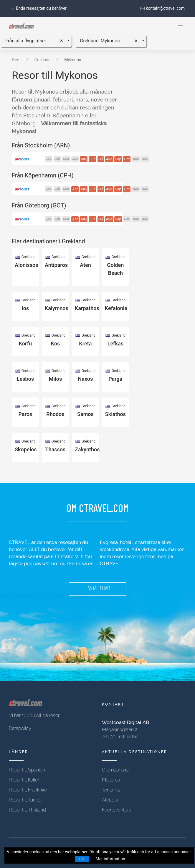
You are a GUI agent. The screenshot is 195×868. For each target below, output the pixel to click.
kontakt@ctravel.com (162, 8)
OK (82, 859)
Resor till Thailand (27, 810)
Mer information (110, 859)
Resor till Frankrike (28, 790)
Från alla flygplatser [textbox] (26, 41)
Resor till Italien (25, 780)
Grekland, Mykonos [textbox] (100, 41)
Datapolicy (20, 728)
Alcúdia (110, 800)
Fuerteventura (116, 810)
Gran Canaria (115, 770)
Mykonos (73, 60)
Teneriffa (111, 790)
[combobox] (36, 41)
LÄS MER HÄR (98, 589)
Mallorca (111, 780)
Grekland (42, 60)
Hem (16, 60)
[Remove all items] (63, 40)
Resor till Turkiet (25, 800)
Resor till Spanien (27, 770)
